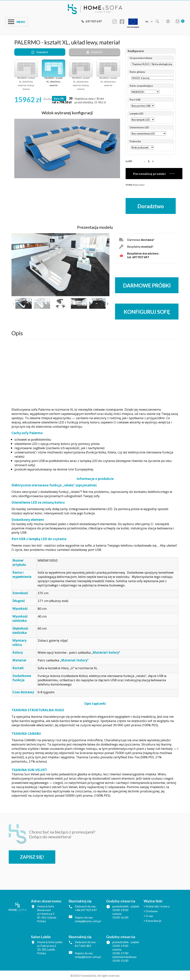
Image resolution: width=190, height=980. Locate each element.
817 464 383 (83, 945)
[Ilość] (149, 161)
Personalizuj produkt (150, 174)
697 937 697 (92, 21)
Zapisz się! (32, 857)
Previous (13, 304)
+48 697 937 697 (86, 910)
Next (108, 304)
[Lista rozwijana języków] (147, 21)
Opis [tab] (17, 333)
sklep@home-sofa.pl (88, 921)
